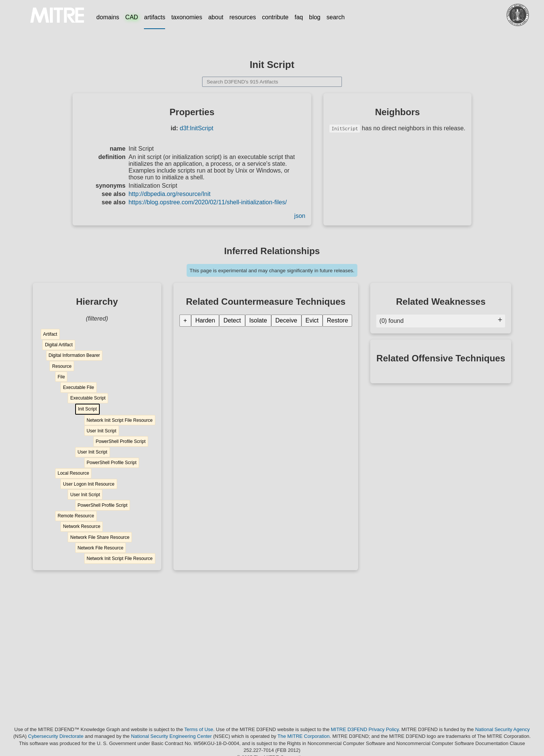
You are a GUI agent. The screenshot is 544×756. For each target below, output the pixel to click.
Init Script (87, 409)
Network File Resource (100, 548)
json (300, 216)
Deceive (286, 320)
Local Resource (73, 473)
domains (108, 17)
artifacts (155, 17)
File (61, 377)
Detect (232, 320)
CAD (132, 17)
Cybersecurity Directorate (56, 736)
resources (243, 17)
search (335, 17)
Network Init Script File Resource (120, 420)
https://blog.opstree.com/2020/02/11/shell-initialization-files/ (208, 202)
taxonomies (187, 17)
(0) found (441, 321)
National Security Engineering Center (172, 736)
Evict (312, 320)
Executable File (79, 387)
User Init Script (101, 431)
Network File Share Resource (100, 537)
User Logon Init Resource (89, 484)
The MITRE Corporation (304, 736)
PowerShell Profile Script (121, 441)
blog (315, 17)
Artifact (50, 334)
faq (299, 17)
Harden (205, 320)
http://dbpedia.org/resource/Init (169, 194)
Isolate (258, 320)
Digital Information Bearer (74, 355)
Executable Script (88, 398)
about (216, 17)
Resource (62, 366)
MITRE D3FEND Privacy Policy (365, 729)
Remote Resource (76, 516)
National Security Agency (503, 729)
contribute (275, 17)
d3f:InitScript (197, 128)
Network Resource (82, 526)
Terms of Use (199, 729)
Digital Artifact (59, 345)
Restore (337, 320)
